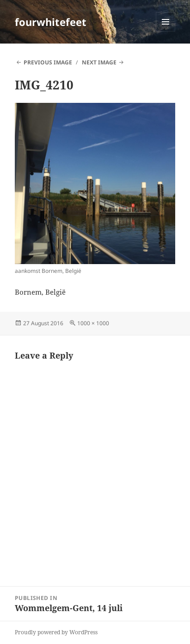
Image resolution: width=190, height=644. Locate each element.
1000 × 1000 (93, 323)
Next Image (99, 62)
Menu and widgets (166, 31)
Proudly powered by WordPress (56, 632)
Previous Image (48, 62)
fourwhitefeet (51, 22)
